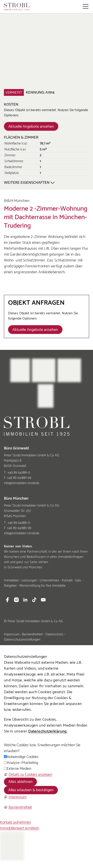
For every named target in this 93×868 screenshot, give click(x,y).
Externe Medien (19, 769)
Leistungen (29, 580)
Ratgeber (10, 586)
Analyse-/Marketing (22, 763)
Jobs (78, 580)
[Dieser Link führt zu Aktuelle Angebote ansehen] (31, 126)
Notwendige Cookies (23, 757)
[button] (86, 6)
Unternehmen (49, 580)
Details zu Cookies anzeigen (30, 775)
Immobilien (11, 580)
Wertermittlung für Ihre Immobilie (42, 586)
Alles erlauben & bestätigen (31, 790)
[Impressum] (15, 797)
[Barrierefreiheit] (18, 807)
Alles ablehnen (20, 782)
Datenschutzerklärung (47, 731)
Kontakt (67, 580)
